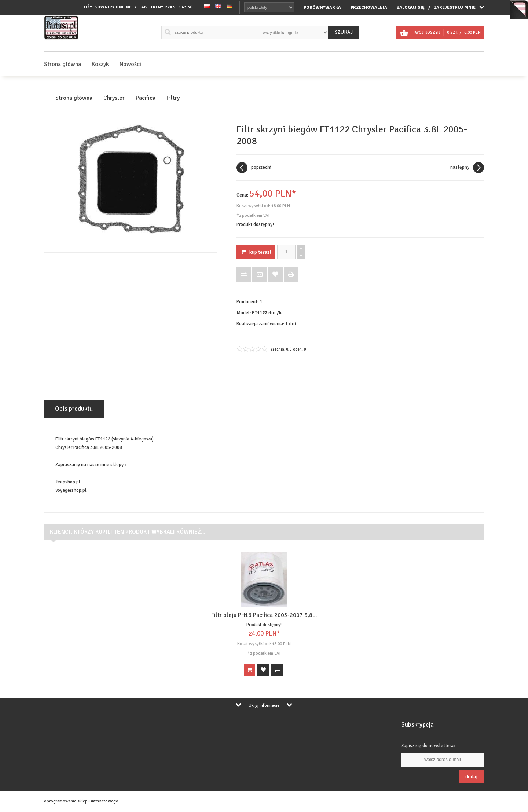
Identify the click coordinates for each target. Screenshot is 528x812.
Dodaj (471, 777)
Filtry (173, 98)
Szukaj (344, 32)
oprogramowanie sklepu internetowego (81, 801)
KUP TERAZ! (256, 252)
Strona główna (63, 64)
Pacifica (146, 98)
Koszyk (100, 64)
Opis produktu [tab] (74, 409)
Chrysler (114, 98)
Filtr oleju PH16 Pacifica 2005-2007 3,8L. (264, 615)
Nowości (130, 64)
